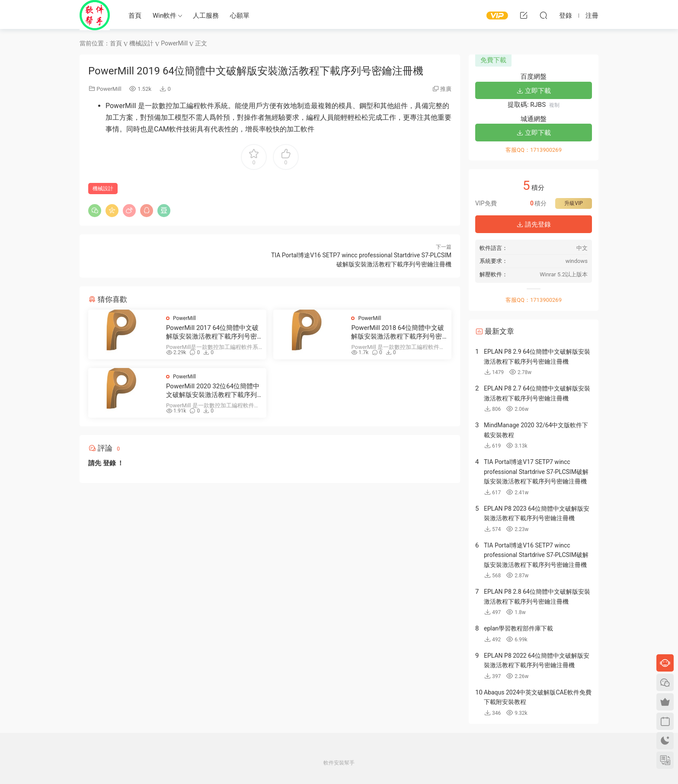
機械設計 (103, 189)
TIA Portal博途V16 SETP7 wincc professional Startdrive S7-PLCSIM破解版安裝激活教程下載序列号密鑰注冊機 (536, 555)
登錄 (109, 463)
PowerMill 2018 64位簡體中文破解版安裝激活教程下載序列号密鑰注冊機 (397, 332)
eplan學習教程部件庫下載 (518, 628)
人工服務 (206, 16)
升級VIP (573, 203)
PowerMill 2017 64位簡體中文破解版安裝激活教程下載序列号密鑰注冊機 (212, 332)
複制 (554, 105)
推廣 (446, 89)
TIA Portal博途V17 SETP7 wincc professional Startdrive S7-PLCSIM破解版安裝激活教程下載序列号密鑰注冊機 (536, 472)
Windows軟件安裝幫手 (95, 15)
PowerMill (109, 89)
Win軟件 (165, 16)
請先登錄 (534, 224)
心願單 (240, 16)
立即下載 (534, 91)
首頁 (135, 16)
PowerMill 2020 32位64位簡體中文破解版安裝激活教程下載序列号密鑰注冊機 (213, 391)
